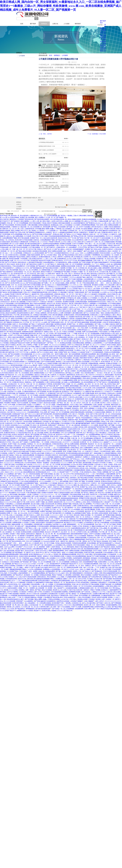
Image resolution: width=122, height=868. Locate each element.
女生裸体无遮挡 (94, 386)
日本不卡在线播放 (85, 227)
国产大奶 (21, 416)
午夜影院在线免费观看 (111, 506)
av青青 (118, 451)
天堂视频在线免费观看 (17, 420)
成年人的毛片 (63, 397)
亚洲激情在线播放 (112, 317)
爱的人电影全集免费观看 (38, 304)
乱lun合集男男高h (78, 240)
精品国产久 (61, 588)
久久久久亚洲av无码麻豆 (109, 275)
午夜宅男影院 (88, 287)
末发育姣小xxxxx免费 (14, 392)
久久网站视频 (62, 292)
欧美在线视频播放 (20, 309)
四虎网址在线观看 (66, 244)
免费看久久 (87, 457)
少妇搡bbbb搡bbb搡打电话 (101, 594)
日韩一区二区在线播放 (22, 373)
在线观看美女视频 (67, 339)
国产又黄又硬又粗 (93, 528)
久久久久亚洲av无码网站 (100, 257)
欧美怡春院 (100, 461)
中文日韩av (19, 470)
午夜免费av (82, 414)
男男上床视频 (84, 416)
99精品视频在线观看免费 (30, 581)
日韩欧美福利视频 (57, 408)
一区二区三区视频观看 (62, 494)
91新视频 (35, 388)
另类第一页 (106, 551)
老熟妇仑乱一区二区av (80, 431)
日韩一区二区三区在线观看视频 (92, 350)
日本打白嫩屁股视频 (23, 453)
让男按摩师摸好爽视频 (88, 225)
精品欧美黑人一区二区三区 (75, 348)
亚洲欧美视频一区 (99, 521)
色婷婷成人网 (69, 257)
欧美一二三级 (17, 597)
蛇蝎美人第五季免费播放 (52, 433)
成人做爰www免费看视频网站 (71, 382)
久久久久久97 (47, 451)
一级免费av (42, 480)
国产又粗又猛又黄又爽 (33, 566)
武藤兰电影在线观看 (34, 255)
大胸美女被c (111, 279)
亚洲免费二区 (96, 275)
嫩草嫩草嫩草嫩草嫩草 (83, 423)
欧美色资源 (44, 425)
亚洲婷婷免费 (80, 399)
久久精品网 (35, 543)
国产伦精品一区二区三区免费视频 (94, 317)
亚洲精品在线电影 (114, 360)
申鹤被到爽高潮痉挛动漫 (40, 292)
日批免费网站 (106, 517)
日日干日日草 (21, 493)
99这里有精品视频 (116, 523)
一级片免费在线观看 (33, 511)
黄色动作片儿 (99, 392)
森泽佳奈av (60, 435)
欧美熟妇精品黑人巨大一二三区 (46, 472)
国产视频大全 (111, 274)
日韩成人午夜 (105, 421)
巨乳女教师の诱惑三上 (72, 416)
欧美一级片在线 (102, 360)
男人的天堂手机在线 (95, 335)
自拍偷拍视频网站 (99, 236)
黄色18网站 (114, 586)
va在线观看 (107, 405)
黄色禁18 (56, 590)
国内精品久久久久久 (44, 328)
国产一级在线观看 (44, 459)
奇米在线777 (92, 446)
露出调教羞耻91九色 (95, 369)
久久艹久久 (96, 264)
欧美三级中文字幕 (92, 414)
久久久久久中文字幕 (23, 260)
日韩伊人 (97, 451)
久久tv (81, 564)
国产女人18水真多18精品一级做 (51, 255)
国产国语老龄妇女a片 (54, 339)
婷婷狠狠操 (87, 558)
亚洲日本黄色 (46, 611)
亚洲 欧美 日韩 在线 (59, 390)
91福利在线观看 (12, 588)
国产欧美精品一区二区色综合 (77, 446)
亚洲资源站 (39, 262)
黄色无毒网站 (25, 221)
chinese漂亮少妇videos (31, 296)
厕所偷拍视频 (87, 463)
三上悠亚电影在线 (108, 450)
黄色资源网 (47, 227)
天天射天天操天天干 (33, 302)
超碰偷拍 (102, 363)
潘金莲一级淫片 (38, 365)
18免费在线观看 (90, 459)
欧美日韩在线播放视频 (111, 455)
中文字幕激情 (98, 277)
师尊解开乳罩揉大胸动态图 (104, 476)
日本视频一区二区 (72, 268)
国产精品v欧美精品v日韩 (70, 255)
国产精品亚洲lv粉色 (6, 315)
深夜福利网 (99, 553)
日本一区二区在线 (17, 285)
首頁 (22, 24)
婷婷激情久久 (86, 425)
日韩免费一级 (10, 605)
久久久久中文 (71, 502)
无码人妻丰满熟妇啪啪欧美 (74, 573)
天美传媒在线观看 (108, 319)
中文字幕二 (76, 472)
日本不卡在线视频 (91, 348)
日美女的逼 (118, 249)
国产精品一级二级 (63, 403)
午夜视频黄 (68, 408)
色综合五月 (7, 277)
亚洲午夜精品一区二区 (13, 347)
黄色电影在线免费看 (80, 356)
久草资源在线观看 (6, 414)
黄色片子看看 (74, 481)
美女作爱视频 (24, 324)
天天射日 (45, 536)
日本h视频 (38, 229)
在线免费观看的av (49, 262)
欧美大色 (101, 493)
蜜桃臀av (91, 229)
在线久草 (93, 234)
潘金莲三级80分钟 (114, 246)
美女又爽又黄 (4, 219)
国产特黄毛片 (51, 247)
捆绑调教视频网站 (7, 575)
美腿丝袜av (29, 382)
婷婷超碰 (10, 446)
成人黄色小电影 (45, 221)
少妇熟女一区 (110, 599)
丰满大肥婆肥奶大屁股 (34, 493)
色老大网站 (62, 363)
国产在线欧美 (15, 221)
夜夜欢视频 (26, 584)
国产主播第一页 (46, 345)
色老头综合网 (29, 551)
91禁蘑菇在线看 (29, 371)
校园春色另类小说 (6, 367)
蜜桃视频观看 (72, 524)
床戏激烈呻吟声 (55, 564)
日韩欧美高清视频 (105, 380)
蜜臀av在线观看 (73, 262)
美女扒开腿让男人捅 (30, 287)
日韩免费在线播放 (45, 603)
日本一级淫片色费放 (57, 354)
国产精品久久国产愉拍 (95, 247)
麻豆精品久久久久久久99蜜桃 (73, 523)
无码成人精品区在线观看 (8, 313)
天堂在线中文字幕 (47, 466)
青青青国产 (20, 601)
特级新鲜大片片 (90, 390)
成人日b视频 (18, 246)
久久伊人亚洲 (87, 388)
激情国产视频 (67, 504)
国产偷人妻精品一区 (73, 594)
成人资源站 (33, 231)
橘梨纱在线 (39, 407)
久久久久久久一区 (69, 365)
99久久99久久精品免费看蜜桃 (74, 605)
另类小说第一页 (98, 260)
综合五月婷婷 (74, 596)
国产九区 (28, 414)
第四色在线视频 (14, 259)
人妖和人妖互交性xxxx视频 (60, 221)
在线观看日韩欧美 (99, 508)
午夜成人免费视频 (103, 472)
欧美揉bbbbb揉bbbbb (89, 281)
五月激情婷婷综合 (62, 262)
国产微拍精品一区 (71, 508)
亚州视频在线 (40, 455)
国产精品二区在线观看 (59, 227)
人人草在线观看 (49, 290)
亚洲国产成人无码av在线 (18, 232)
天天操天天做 (71, 590)
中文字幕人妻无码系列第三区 (23, 315)
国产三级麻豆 (24, 442)
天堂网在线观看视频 (59, 450)
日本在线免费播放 (116, 262)
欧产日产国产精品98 (100, 382)
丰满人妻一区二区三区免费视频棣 (18, 223)
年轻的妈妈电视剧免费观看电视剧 (60, 236)
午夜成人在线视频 (90, 259)
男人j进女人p (86, 221)
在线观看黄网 (79, 609)
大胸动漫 (59, 229)
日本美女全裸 (66, 296)
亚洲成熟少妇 (111, 300)
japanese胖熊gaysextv (66, 436)
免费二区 (13, 260)
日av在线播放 (102, 468)
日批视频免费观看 (61, 289)
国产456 (8, 283)
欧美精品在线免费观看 (48, 246)
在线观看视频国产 (79, 249)
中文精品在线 (92, 538)
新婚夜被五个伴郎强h (68, 319)
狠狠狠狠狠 (60, 431)
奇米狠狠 (98, 526)
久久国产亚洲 (51, 431)
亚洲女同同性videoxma (31, 281)
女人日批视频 (70, 538)
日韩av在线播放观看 (23, 459)
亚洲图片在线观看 (47, 493)
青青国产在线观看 (17, 281)
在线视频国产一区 (82, 435)
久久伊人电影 (44, 236)
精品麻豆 (94, 294)
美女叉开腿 (10, 348)
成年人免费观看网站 (86, 405)
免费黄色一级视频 (21, 498)
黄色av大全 (111, 302)
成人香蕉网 (49, 502)
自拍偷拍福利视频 (72, 588)
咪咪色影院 (71, 547)
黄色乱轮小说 (19, 348)
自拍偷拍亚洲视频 (81, 319)
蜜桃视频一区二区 (15, 509)
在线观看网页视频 (88, 607)
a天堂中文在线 (114, 240)
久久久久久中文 (66, 528)
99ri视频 (110, 494)
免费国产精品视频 (46, 511)
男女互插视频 (52, 577)
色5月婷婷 (97, 289)
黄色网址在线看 (83, 599)
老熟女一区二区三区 (67, 294)
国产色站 (65, 320)
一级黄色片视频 (33, 289)
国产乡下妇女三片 (57, 281)
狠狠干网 (5, 259)
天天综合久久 (100, 375)
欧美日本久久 (81, 375)
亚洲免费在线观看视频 (93, 421)
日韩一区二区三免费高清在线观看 (108, 538)
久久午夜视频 (93, 298)
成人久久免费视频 (75, 221)
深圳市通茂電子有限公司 (30, 198)
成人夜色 (3, 358)
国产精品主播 (51, 386)
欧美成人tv (89, 517)
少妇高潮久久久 (5, 274)
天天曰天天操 (83, 247)
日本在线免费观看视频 (22, 304)
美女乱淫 (48, 532)
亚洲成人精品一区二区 (18, 290)
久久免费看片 (108, 348)
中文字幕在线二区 (45, 281)
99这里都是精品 (110, 410)
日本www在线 (111, 403)
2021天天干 (66, 442)
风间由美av (76, 408)
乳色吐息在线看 (105, 253)
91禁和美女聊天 (45, 607)
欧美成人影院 (83, 427)
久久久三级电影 (77, 234)
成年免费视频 (64, 481)
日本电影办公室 (34, 242)
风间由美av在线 (78, 504)
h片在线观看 (80, 511)
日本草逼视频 (4, 362)
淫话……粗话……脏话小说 (104, 283)
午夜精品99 (97, 309)
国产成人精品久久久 (48, 285)
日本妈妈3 (74, 272)
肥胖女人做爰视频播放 (87, 324)
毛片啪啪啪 (33, 403)
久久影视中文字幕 (101, 408)
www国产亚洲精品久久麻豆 (107, 315)
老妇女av (37, 375)
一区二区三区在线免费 (71, 480)
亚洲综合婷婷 (107, 470)
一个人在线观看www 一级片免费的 (56, 231)
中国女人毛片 (106, 311)
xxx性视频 (26, 425)
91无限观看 (95, 407)
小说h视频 (47, 311)
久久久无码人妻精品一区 (60, 317)
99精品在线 (79, 345)
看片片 (72, 309)
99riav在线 (24, 513)
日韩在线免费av (13, 408)
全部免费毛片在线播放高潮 (100, 240)
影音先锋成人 (117, 365)
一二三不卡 (15, 395)
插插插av (106, 247)
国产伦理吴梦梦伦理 (95, 577)
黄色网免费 (66, 549)
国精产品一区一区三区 (31, 350)
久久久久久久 (55, 515)
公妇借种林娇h (35, 487)
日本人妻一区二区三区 (10, 480)
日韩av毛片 (27, 292)
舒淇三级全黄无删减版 (56, 315)
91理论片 (104, 345)
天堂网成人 (37, 470)
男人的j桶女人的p (115, 272)
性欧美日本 (94, 494)
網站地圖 (88, 211)
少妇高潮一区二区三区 (114, 468)
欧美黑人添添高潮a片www (14, 425)
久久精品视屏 (75, 442)
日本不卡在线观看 (54, 410)
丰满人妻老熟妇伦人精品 (103, 251)
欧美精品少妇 (18, 322)
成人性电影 (27, 446)
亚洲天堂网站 (103, 246)
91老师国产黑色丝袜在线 (26, 219)
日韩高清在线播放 (35, 474)
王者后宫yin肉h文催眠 (75, 397)
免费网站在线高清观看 (68, 266)
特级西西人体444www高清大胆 (30, 594)
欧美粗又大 (6, 562)
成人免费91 (67, 281)
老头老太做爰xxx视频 (95, 268)
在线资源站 (93, 468)
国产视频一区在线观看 (86, 481)
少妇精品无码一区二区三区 (17, 384)
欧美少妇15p (28, 234)
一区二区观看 (45, 442)
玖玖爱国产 (65, 277)
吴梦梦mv (118, 341)
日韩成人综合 (13, 330)
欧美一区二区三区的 (67, 322)
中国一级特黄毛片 (76, 392)
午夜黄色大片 (43, 393)
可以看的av (78, 350)
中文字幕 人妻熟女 (82, 541)
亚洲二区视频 (89, 399)
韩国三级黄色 (21, 534)
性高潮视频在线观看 (40, 440)
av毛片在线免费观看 (44, 367)
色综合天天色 (62, 238)
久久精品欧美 (61, 375)
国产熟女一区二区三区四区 (45, 333)
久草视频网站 (28, 307)
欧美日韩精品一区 (32, 393)
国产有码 (80, 238)
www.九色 (18, 577)
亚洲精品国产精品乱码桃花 (17, 257)
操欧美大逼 (17, 451)
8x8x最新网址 (48, 524)
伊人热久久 (89, 289)
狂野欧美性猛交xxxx (84, 330)
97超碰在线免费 (103, 221)
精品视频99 (37, 378)
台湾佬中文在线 (115, 247)
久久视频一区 (70, 367)
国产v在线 (35, 496)
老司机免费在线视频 (54, 266)
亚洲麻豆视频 (35, 246)
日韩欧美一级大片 (52, 232)
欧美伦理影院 (47, 330)
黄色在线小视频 (79, 515)
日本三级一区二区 (32, 384)
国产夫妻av (98, 324)
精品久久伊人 (10, 472)
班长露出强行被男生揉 (7, 352)
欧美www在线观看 (85, 255)
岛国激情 (72, 317)
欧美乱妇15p (94, 395)
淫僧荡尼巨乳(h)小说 (99, 371)
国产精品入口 (27, 294)
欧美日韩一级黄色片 (83, 590)
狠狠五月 (98, 547)
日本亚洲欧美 (11, 388)
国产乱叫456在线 (84, 380)
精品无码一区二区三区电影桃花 (28, 480)
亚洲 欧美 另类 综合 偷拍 (82, 274)
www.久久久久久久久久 (17, 407)
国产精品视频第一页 (19, 553)
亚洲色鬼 (97, 481)
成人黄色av (4, 408)
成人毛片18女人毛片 (95, 319)
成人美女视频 (39, 433)
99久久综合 (4, 354)
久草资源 (12, 378)
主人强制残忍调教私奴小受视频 (32, 597)
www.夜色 (65, 566)
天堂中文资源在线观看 (48, 362)
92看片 (118, 285)
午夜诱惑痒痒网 (36, 326)
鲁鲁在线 (61, 483)
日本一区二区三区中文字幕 (28, 249)
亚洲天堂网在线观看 (32, 317)
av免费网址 (33, 352)
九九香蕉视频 (18, 253)
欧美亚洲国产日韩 (59, 384)
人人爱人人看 (35, 221)
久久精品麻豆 (67, 335)
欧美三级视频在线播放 (37, 373)
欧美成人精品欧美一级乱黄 (65, 304)
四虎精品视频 (101, 300)
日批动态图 (112, 433)
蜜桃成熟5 (76, 407)
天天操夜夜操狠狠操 (63, 448)
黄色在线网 (115, 466)
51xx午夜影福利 (51, 485)
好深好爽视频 (92, 543)
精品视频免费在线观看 (91, 549)
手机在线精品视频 (88, 283)
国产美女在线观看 (8, 225)
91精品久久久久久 (90, 496)
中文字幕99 (25, 356)
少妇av (65, 536)
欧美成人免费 (117, 407)
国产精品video (56, 296)
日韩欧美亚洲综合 (6, 266)
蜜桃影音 (100, 496)
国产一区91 (96, 609)
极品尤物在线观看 (56, 335)
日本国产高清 (43, 496)
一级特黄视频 (43, 483)
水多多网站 (107, 287)
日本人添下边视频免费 (10, 416)
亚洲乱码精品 (75, 448)
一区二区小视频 (18, 567)
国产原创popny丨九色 (50, 341)
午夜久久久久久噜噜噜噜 (18, 582)
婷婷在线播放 (109, 375)
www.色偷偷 (70, 553)
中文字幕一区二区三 (77, 305)
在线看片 (13, 534)
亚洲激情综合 (80, 421)
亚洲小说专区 (55, 436)
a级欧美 (114, 287)
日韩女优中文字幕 (55, 380)
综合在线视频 (46, 279)
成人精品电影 (76, 425)
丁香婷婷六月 (15, 227)
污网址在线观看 (57, 451)
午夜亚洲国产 (24, 571)
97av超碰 (99, 270)
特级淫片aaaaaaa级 (99, 365)
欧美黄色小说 (50, 307)
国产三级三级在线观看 (92, 292)
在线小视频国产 (78, 251)
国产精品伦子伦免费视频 (20, 367)
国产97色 (34, 567)
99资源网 (21, 330)
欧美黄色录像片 (90, 373)
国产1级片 (113, 221)
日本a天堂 (35, 236)
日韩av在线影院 (67, 545)
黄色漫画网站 (111, 530)
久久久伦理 (10, 609)
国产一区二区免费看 (63, 386)
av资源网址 (106, 401)
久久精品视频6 (18, 515)
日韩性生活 (55, 455)
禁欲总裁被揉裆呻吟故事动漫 (49, 350)
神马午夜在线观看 (35, 223)
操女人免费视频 (77, 281)
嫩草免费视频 (118, 390)
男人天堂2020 (90, 375)
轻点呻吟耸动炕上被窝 (108, 451)
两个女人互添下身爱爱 (17, 244)
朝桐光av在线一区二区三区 (53, 332)
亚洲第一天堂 (67, 496)
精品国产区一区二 (36, 356)
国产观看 (54, 311)
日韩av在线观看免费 (47, 294)
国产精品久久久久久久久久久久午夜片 (24, 564)
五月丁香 (5, 541)
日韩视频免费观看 (111, 339)
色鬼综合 (112, 324)
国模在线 (86, 234)
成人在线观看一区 (41, 588)
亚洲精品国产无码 (54, 393)
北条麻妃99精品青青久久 (113, 313)
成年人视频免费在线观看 (24, 378)
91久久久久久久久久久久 (113, 601)
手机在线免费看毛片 (19, 266)
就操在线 (72, 519)
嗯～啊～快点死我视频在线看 (38, 397)
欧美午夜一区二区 (84, 333)
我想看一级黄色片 (100, 347)
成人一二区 (9, 253)
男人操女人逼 (35, 425)
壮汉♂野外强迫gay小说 (90, 433)
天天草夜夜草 (7, 377)
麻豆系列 (30, 579)
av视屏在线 (86, 360)
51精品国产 (107, 502)
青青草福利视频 (49, 337)
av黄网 (74, 506)
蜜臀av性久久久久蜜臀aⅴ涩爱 (105, 358)
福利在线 (28, 275)
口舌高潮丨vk (102, 279)
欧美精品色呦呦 (26, 532)
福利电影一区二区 (76, 283)
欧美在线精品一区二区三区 (23, 272)
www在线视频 (76, 509)
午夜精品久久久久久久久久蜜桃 (58, 287)
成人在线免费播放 (28, 375)
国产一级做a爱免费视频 (29, 526)
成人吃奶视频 (71, 290)
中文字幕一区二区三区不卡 (92, 238)
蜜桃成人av (92, 431)
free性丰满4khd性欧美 (64, 311)
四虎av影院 (86, 378)
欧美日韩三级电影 (102, 446)
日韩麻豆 (100, 348)
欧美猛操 (21, 305)
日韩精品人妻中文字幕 (72, 487)
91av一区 (75, 335)
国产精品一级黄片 (46, 487)
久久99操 (4, 392)
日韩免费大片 (56, 532)
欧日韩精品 (68, 431)
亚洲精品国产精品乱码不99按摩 (20, 343)
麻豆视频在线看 (78, 313)
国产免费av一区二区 (48, 283)
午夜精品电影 (4, 247)
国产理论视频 (66, 272)
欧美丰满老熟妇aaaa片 (36, 554)
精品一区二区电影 (35, 476)
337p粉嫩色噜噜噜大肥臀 (19, 311)
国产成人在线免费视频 (104, 281)
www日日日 (44, 242)
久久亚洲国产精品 (13, 571)
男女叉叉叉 (24, 231)
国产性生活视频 (38, 234)
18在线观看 (24, 259)
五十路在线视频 (9, 304)
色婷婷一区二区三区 (48, 530)
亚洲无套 (4, 538)
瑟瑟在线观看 (24, 554)
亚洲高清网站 (103, 562)
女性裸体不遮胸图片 (77, 601)
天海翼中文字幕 (77, 526)
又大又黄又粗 (65, 476)
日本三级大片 (73, 414)
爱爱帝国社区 (39, 332)
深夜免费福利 (90, 320)
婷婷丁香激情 (8, 530)
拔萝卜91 (88, 240)
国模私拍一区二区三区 (23, 380)
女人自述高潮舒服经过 (78, 223)
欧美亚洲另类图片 (44, 581)
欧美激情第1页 (20, 317)
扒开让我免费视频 (17, 234)
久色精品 (68, 556)
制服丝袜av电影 (73, 420)
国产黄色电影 (25, 562)
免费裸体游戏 (38, 421)
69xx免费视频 (76, 513)
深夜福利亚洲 (30, 229)
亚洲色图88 (26, 246)
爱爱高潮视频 (74, 386)
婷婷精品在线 (19, 463)
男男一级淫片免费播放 (87, 408)
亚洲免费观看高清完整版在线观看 (70, 521)
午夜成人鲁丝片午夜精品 (50, 223)
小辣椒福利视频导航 (98, 377)
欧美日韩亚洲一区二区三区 (110, 362)
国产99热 (114, 219)
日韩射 (62, 487)
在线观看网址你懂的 (29, 521)
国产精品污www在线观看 (41, 436)
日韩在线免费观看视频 (82, 315)
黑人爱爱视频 (7, 564)
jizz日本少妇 (75, 465)
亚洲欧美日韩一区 (74, 401)
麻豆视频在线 (47, 444)
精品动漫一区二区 (78, 341)
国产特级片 (77, 339)
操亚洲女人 (71, 337)
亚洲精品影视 (117, 350)
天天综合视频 (55, 407)
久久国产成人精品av (104, 219)
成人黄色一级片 (114, 354)
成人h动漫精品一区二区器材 (71, 229)
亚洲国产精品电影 (106, 584)
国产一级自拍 (76, 418)
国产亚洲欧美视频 (88, 393)
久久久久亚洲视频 (48, 457)
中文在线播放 (66, 607)
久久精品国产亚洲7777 (85, 352)
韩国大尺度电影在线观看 (99, 423)
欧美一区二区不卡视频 (80, 450)
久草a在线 (59, 506)
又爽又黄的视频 (33, 225)
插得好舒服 (61, 264)
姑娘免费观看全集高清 (79, 528)
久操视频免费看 (50, 571)
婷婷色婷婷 (56, 528)
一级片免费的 (23, 339)
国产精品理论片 (18, 575)
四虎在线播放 (72, 330)
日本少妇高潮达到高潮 (57, 219)
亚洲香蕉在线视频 (6, 324)
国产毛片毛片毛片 (26, 341)
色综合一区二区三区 (59, 360)
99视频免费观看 (93, 363)
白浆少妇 (69, 249)
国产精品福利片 (41, 266)
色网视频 (69, 390)
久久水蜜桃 (95, 425)
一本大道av (110, 347)
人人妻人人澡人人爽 (108, 223)
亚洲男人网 (57, 554)
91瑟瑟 (95, 573)
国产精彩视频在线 (36, 268)
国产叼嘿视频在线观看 (43, 309)
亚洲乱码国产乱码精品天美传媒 (105, 320)
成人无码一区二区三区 (92, 384)
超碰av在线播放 (82, 298)
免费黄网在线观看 (28, 332)
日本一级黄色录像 (85, 285)
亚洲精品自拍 (107, 577)
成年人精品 (41, 274)
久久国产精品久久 (51, 264)
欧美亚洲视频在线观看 (15, 292)
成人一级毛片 (68, 251)
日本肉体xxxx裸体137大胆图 (37, 339)
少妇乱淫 (114, 277)
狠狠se (90, 450)
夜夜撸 (6, 590)
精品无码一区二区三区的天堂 (27, 274)
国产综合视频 (29, 599)
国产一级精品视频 (96, 453)
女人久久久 (103, 500)
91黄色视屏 (31, 262)
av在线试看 (62, 270)
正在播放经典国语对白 (62, 253)
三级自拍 (8, 536)
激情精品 (59, 362)
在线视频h (23, 255)
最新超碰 (104, 457)
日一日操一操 (14, 249)
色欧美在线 (79, 317)
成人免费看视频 (10, 397)
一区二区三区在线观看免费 (87, 231)
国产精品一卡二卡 (80, 309)
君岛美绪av (94, 378)
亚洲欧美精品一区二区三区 (13, 429)
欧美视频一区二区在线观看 (39, 380)
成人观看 (68, 438)
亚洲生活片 (90, 242)
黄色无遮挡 (37, 272)
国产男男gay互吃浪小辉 (79, 236)
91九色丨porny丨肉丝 (77, 253)
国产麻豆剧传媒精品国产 (39, 343)
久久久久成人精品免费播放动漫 (25, 472)
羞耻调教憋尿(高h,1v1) (103, 459)
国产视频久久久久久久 (87, 296)
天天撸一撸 (18, 500)
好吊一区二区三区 (47, 416)
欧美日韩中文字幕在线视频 (24, 240)
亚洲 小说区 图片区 (114, 566)
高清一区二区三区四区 (15, 287)
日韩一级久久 (69, 274)
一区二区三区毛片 (76, 403)
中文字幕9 (94, 221)
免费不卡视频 (40, 502)
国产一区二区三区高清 (97, 339)
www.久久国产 (91, 461)
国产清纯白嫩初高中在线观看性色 (107, 231)
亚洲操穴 (117, 347)
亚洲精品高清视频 (66, 343)
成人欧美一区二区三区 (16, 298)
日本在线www (99, 465)
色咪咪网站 (87, 264)
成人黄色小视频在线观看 (73, 219)
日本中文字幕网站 (78, 244)
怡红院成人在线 (44, 517)
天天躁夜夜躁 (113, 309)
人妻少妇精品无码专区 (35, 259)
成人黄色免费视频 (39, 307)
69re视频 (116, 476)
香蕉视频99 (68, 313)
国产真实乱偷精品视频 (34, 283)
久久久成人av (49, 554)
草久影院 (84, 229)
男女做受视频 (14, 270)
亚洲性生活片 (16, 377)
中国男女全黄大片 (42, 560)
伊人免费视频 (67, 513)
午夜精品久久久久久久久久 (15, 363)
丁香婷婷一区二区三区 (60, 330)
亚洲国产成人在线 (95, 232)
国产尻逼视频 (42, 392)
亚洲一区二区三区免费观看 (74, 264)
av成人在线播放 (114, 289)
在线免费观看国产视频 (10, 238)
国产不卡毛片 (49, 253)
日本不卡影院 (97, 551)
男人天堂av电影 (10, 508)
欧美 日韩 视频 (76, 493)
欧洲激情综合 (15, 320)
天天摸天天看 (111, 244)
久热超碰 (84, 347)
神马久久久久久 (51, 275)
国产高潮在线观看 (54, 322)
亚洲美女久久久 (98, 442)
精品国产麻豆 (103, 425)
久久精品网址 (20, 539)
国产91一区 (57, 320)
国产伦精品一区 (41, 386)
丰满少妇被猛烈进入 (70, 597)
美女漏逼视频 (83, 420)
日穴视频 (111, 332)
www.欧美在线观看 (38, 253)
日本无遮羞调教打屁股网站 (60, 592)
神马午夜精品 (53, 292)
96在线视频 (19, 465)
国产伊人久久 (71, 363)
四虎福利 (70, 356)
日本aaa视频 (103, 528)
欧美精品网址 (85, 582)
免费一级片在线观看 (55, 496)
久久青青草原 (17, 468)
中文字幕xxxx (34, 506)
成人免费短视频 (18, 236)
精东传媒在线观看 (64, 223)
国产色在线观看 (26, 496)
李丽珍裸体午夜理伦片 (82, 304)
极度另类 (90, 277)
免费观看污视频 (29, 335)
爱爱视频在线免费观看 (58, 468)
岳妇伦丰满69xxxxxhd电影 (39, 410)
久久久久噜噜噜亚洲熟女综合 (34, 539)
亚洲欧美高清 (40, 423)
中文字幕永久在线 (57, 279)
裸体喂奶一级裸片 (109, 330)
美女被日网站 (91, 603)
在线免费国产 (73, 247)
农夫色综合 (84, 410)
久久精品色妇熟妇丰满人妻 (29, 358)
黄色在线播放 (107, 478)
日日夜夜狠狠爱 (98, 352)
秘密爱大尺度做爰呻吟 (15, 410)
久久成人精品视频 (60, 500)
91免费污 (7, 519)
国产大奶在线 (28, 465)
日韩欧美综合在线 (56, 442)
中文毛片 (11, 526)
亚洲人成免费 (98, 405)
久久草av (57, 476)
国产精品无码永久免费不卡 (35, 264)
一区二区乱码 (109, 491)
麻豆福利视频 (66, 465)
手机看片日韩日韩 (110, 229)
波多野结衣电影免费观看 (51, 244)
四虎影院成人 (54, 517)
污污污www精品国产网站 (78, 277)
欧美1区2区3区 (21, 264)
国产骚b (92, 392)
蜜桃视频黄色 (30, 609)
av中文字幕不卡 (95, 362)
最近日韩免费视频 (103, 354)
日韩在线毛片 (18, 446)
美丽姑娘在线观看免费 (64, 275)
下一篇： (97, 134)
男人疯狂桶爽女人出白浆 (33, 305)
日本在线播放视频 (26, 354)
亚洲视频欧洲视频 (103, 487)
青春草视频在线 (115, 436)
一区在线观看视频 (61, 446)
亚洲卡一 (52, 446)
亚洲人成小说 (77, 584)
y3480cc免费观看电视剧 (48, 470)
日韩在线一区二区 (75, 566)
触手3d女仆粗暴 (89, 251)
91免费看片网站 (30, 337)
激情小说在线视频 (17, 319)
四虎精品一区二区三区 (35, 444)
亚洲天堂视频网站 (6, 506)
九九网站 (32, 523)
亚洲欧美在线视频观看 (89, 219)
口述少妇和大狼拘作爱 (50, 238)
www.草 (110, 328)
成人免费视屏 (91, 270)
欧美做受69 (116, 356)
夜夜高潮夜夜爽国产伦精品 (79, 534)
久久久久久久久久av (13, 358)
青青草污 (61, 257)
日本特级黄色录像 (11, 579)
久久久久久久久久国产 (35, 311)
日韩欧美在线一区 (62, 247)
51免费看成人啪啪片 (61, 579)
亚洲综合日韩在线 (46, 420)
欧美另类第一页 (20, 491)
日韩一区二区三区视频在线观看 (105, 242)
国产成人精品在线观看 (13, 496)
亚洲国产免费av (86, 513)
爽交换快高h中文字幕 (73, 582)
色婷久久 (15, 324)
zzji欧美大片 (112, 378)
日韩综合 (43, 302)
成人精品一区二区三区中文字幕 (64, 474)
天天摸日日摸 (26, 277)
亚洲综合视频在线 (44, 225)
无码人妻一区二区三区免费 (34, 363)
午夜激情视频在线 (79, 530)
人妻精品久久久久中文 (22, 268)
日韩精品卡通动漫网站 (41, 315)
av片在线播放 (68, 225)
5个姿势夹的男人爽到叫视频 (45, 324)
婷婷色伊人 (30, 290)
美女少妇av (111, 259)
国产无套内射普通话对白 (77, 320)
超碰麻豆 (69, 270)
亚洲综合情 (94, 315)
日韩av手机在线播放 (66, 358)
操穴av (84, 242)
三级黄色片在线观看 (48, 305)
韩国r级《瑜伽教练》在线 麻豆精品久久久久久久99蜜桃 (55, 463)
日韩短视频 (20, 508)
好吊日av (87, 485)
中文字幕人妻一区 (104, 532)
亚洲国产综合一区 (36, 238)
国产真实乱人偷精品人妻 (89, 493)
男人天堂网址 (28, 345)
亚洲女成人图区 (58, 234)
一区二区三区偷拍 (110, 260)
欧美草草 (91, 326)
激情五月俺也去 (100, 296)
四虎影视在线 (96, 457)
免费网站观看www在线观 (21, 523)
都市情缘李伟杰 (60, 290)
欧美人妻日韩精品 (101, 393)
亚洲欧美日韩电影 (112, 363)
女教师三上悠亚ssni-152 (46, 289)
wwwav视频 (61, 577)
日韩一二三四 (97, 450)
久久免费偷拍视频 (45, 270)
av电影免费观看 (110, 474)
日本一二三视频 (72, 333)
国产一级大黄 (65, 371)
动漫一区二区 (80, 517)
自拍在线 (94, 360)
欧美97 (33, 446)
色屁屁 (8, 328)
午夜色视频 (33, 427)
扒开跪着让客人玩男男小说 (83, 257)
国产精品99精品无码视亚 (64, 240)
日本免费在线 (116, 311)
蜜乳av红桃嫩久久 (31, 328)
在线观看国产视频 (37, 377)
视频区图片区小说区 (9, 369)
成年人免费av (38, 341)
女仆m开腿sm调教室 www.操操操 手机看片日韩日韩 (44, 347)
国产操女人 (90, 466)
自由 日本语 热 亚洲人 (103, 431)
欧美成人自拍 (98, 448)
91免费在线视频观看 (99, 341)
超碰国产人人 (103, 328)
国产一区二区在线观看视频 (33, 330)
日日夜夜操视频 (68, 461)
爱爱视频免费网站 (95, 266)
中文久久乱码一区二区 (54, 277)
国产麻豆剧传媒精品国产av (34, 244)
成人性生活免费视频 (49, 326)
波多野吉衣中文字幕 (109, 369)
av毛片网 (90, 309)
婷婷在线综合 (22, 262)
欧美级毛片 (66, 392)
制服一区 (7, 333)
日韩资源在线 (88, 573)
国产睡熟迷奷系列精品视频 (14, 483)
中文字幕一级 (107, 350)
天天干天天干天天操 (71, 260)
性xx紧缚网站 (88, 504)
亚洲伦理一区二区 (82, 266)
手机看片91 (4, 296)
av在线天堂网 (46, 354)
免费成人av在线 (105, 264)
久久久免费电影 (9, 474)
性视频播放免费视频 (52, 395)
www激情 (48, 274)
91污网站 (5, 298)
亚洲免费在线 (62, 259)
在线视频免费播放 (95, 435)
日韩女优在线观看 (22, 247)
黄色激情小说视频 (98, 285)
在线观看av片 (112, 408)
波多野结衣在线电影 (63, 601)
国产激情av (68, 234)
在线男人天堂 (4, 270)
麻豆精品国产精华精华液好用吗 (99, 427)
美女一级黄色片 (86, 566)
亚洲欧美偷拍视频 (81, 302)
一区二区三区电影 (102, 234)
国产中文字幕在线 (11, 262)
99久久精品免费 (110, 285)
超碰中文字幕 (21, 502)
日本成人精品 (14, 279)
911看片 (22, 408)
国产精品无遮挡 (11, 457)
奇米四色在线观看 (21, 225)
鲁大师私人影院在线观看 (32, 478)
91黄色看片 (50, 302)
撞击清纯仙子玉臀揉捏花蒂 (20, 242)
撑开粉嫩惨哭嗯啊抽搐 (85, 260)
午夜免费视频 (4, 438)
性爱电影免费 (38, 524)
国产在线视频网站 (39, 382)
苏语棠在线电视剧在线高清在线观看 (78, 453)
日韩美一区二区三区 (19, 511)
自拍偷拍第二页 (101, 259)
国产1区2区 (48, 249)
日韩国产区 (12, 453)
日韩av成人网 (45, 375)
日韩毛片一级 (96, 483)
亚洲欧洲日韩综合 (107, 232)
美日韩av (20, 345)
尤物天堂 (56, 487)
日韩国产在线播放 (95, 420)
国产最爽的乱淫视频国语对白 (36, 232)
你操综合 (37, 240)
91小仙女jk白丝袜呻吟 (76, 287)
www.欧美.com (105, 292)
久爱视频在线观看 (84, 588)
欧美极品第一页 (86, 407)
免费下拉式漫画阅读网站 (90, 332)
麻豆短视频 (14, 494)
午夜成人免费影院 (41, 313)
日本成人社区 (30, 538)
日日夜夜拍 (46, 592)
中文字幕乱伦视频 (19, 423)
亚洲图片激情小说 (107, 534)
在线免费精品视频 (78, 343)
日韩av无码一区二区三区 (107, 564)
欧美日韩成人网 (75, 347)
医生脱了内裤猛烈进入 (81, 232)
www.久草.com (74, 285)
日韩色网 (48, 455)
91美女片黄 (27, 319)
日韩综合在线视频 (54, 599)
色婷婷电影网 (78, 558)
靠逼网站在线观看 (69, 302)
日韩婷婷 (13, 403)
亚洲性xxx (20, 478)
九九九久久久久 (21, 412)
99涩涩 (111, 227)
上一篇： (45, 134)
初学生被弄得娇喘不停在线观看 (108, 416)
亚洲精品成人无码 (57, 225)
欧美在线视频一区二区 (109, 238)
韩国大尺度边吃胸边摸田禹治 (84, 547)
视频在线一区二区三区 (46, 519)
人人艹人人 (55, 481)
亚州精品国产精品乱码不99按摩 (41, 260)
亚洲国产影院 (63, 352)
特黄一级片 (83, 567)
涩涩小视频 (105, 289)
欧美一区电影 (103, 378)
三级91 (53, 377)
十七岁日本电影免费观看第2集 (29, 481)
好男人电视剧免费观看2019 (27, 399)
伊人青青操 (45, 566)
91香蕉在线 (70, 360)
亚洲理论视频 (11, 393)
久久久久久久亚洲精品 (108, 290)
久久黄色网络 (67, 575)
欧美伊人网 (33, 367)
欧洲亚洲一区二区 (21, 289)
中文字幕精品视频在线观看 (84, 519)
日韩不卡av (71, 345)
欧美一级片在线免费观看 (67, 300)
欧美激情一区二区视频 (32, 575)
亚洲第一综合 (80, 373)
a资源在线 (57, 294)
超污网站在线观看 (60, 348)
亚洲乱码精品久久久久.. (16, 296)
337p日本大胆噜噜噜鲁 (105, 560)
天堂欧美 (53, 375)
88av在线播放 (22, 444)
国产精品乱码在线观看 (14, 332)
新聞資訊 (57, 55)
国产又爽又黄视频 (85, 262)
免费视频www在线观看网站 (99, 304)
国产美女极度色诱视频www (18, 362)
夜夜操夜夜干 (103, 582)
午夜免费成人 (103, 433)
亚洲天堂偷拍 (30, 407)
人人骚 (50, 549)
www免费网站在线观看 (92, 253)
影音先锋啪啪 (15, 562)
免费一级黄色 (30, 590)
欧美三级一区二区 (82, 290)
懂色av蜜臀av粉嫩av (48, 229)
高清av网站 (88, 609)
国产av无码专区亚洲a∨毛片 (13, 584)
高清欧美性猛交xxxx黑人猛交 (110, 333)
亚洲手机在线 (102, 498)
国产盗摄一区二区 (73, 227)
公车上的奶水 (16, 607)
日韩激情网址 (102, 294)
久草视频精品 (116, 521)
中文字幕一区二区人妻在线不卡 (38, 498)
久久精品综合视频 (99, 412)
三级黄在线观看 (79, 292)
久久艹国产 (49, 373)
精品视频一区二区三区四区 (13, 300)
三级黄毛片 (78, 360)
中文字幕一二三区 (70, 435)
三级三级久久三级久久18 (83, 294)
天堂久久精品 (74, 405)
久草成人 (54, 257)
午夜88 (17, 455)
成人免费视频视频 (94, 596)
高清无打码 (102, 274)
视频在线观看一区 (18, 524)
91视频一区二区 (83, 272)
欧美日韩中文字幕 (30, 298)
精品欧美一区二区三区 (95, 444)
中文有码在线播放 (30, 463)
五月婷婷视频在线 (56, 461)
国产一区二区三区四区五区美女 (40, 418)
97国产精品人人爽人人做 (16, 275)
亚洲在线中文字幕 (54, 319)
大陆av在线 (93, 416)
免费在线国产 (10, 356)
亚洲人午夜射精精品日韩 (95, 502)
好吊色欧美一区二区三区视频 (29, 395)
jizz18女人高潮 (66, 242)
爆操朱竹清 (36, 294)
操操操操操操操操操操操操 (79, 326)
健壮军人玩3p (99, 229)
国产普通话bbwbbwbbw (94, 223)
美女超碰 (76, 358)
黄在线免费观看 (55, 371)
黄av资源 (80, 485)
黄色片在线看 (112, 345)
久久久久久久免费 (89, 397)
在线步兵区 (42, 358)
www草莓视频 (13, 596)
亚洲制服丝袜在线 (45, 317)
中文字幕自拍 (49, 320)
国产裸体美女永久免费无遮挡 (63, 586)
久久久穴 (75, 395)
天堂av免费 (84, 328)
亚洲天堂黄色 (57, 511)
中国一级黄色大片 (101, 326)
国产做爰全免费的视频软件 (100, 262)
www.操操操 (77, 491)
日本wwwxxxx (28, 365)
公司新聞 (65, 55)
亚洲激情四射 (16, 277)
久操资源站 (59, 302)
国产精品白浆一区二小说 (13, 375)
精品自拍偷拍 (26, 468)
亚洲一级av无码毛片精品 (108, 384)
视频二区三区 (39, 448)
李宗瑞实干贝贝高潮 (18, 328)
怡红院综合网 (50, 504)
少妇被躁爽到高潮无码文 (104, 356)
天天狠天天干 (109, 392)
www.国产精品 (115, 253)
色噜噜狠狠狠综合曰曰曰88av (97, 302)
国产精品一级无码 (106, 407)
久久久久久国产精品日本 (15, 307)
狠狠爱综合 (58, 457)
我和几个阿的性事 (82, 363)
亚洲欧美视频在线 (45, 257)
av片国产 (10, 335)
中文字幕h (107, 466)
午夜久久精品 (60, 246)
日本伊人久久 (13, 487)
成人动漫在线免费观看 (27, 455)
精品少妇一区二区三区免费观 (29, 270)
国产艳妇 (3, 272)
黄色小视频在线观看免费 (33, 416)
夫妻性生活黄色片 (108, 249)
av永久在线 (46, 407)
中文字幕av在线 (8, 515)
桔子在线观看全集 (65, 395)
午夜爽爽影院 (96, 255)
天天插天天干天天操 (68, 421)
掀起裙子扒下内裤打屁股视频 (73, 279)
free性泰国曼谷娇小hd (105, 305)
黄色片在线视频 (15, 341)
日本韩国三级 (73, 231)
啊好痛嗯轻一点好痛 (25, 494)
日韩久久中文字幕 (15, 560)
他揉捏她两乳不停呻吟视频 (44, 582)
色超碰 (54, 611)
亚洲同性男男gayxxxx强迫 (103, 607)
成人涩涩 (54, 270)
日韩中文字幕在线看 (79, 270)
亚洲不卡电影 (13, 444)
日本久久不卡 (51, 440)
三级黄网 (62, 268)
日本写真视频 (31, 266)
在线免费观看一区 (111, 438)
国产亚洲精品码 (87, 521)
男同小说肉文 (11, 264)
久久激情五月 (113, 234)
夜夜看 (9, 607)
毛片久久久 (110, 236)
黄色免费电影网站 (65, 581)
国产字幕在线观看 (52, 358)
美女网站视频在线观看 (84, 371)
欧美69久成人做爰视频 (18, 302)
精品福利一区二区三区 (62, 305)
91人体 (116, 420)
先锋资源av (107, 277)
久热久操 (69, 450)
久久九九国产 (108, 307)
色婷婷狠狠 (89, 412)
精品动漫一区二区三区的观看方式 (32, 227)
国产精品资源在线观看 (42, 219)
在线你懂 (42, 395)
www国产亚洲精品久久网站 (21, 418)
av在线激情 (18, 504)
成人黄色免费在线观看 (45, 586)
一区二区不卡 (98, 287)
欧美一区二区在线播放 (42, 335)
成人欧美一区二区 (15, 558)
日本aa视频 (12, 405)
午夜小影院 (100, 225)
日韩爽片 (73, 371)
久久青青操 (41, 231)
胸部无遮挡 (115, 405)
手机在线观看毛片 (8, 268)
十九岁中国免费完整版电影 (112, 343)
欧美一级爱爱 (33, 571)
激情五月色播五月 (32, 257)
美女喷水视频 (28, 421)
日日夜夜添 (107, 581)
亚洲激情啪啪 (95, 333)
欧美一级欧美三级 (58, 274)
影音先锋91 (116, 380)
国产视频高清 (8, 322)
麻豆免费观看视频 (92, 530)
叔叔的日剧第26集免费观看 (14, 461)
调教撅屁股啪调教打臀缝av (18, 569)
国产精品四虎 (106, 547)
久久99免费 (76, 225)
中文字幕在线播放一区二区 (74, 246)
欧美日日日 (52, 567)
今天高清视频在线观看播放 (111, 270)
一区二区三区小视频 (49, 405)
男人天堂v (21, 229)
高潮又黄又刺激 (116, 268)
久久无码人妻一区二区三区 (107, 298)
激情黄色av (13, 219)
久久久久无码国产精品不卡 (76, 289)
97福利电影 (24, 320)
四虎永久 (40, 249)
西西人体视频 (15, 231)
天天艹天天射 (72, 238)
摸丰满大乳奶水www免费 (100, 227)
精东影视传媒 (117, 579)
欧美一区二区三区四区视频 (99, 588)
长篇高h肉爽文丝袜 (74, 429)
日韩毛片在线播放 (10, 566)
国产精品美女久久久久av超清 (19, 476)
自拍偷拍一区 (83, 335)
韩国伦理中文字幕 (72, 369)
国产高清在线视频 (61, 333)
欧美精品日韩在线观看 (40, 251)
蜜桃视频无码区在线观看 (30, 300)
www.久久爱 (55, 328)
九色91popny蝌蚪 (9, 547)
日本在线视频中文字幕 (68, 423)
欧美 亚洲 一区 (42, 287)
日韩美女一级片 (112, 489)
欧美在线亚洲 (61, 453)
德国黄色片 (10, 272)
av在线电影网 (89, 311)
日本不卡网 (33, 545)
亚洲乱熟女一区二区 (64, 425)
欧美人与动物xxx (55, 427)
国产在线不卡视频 (66, 407)
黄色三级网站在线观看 (111, 225)
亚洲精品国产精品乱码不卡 (70, 564)
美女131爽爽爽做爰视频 (85, 508)
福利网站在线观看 (60, 324)
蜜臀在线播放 (65, 347)
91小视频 (106, 324)
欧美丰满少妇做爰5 (102, 397)
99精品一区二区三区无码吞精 (95, 545)
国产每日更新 (78, 463)
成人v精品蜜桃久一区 (55, 536)
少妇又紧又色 (11, 412)
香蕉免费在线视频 (94, 290)
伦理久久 (80, 259)
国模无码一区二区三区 (10, 229)
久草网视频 (105, 266)
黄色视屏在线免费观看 (89, 354)
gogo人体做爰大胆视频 (91, 246)
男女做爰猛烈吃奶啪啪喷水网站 (44, 579)
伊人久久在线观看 (45, 481)
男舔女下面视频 (57, 575)
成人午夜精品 (72, 352)
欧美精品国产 (48, 234)
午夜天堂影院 (103, 332)
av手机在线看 (83, 369)
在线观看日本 (54, 521)
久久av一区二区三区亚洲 (25, 390)
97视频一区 (37, 345)
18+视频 (92, 526)
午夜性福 (90, 236)
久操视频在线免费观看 (66, 232)
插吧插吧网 (106, 268)
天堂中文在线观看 (56, 365)
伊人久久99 (37, 354)
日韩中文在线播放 (45, 296)
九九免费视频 (31, 309)
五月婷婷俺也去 (89, 523)
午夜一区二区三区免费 (65, 341)
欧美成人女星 (100, 599)
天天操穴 (18, 356)
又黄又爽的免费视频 (59, 298)
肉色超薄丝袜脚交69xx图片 (26, 313)
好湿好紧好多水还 (47, 476)
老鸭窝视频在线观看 (38, 275)
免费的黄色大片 (12, 440)
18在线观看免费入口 (90, 279)
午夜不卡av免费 (76, 607)
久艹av (98, 345)
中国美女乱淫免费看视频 (112, 352)
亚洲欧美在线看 (69, 315)
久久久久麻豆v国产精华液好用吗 (86, 300)
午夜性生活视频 (57, 399)
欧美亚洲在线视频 (11, 305)
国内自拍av (94, 274)
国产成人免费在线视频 (52, 423)
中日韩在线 (87, 275)
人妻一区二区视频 (58, 438)
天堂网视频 (57, 272)
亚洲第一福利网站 (78, 311)
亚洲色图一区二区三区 (8, 251)
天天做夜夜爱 (29, 431)
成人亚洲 (12, 247)
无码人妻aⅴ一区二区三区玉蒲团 (95, 244)
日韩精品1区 (27, 253)
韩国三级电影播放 (109, 448)
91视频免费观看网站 (62, 285)
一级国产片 (27, 567)
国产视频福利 (21, 393)
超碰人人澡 (28, 605)
